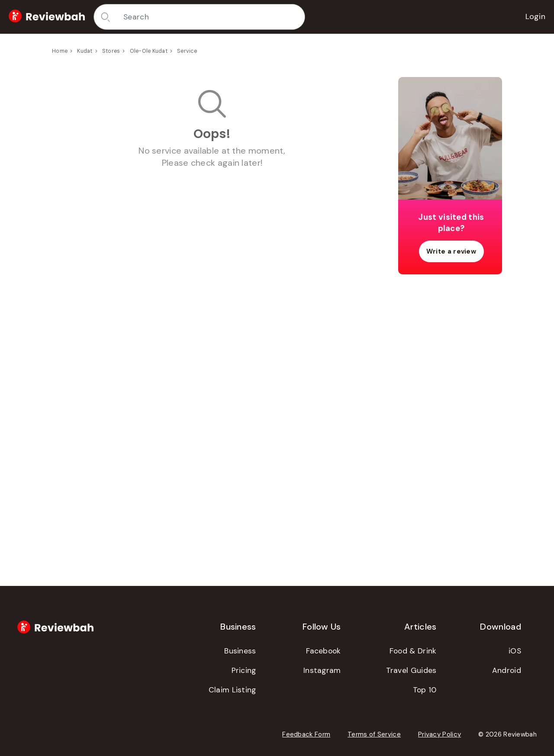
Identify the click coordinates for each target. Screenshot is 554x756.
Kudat (85, 51)
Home (60, 51)
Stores (111, 51)
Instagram (322, 670)
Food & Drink (413, 651)
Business (240, 651)
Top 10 (425, 690)
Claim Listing (232, 690)
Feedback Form (306, 734)
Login (536, 16)
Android (507, 670)
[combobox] (211, 17)
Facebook (323, 651)
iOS (515, 651)
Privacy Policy (440, 734)
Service (187, 51)
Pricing (244, 670)
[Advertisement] (450, 417)
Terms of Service (374, 734)
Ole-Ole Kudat (149, 51)
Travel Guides (411, 670)
